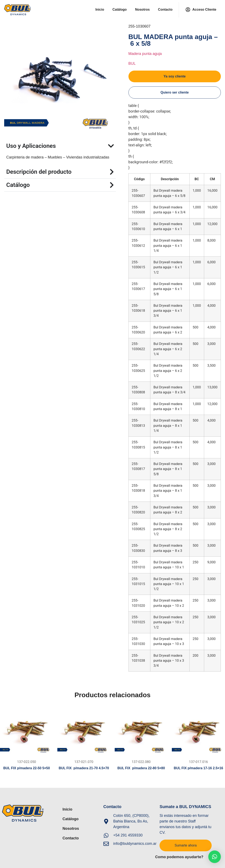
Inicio (100, 10)
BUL (132, 63)
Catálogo (119, 10)
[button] (215, 857)
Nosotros (142, 10)
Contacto (165, 10)
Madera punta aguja (145, 54)
